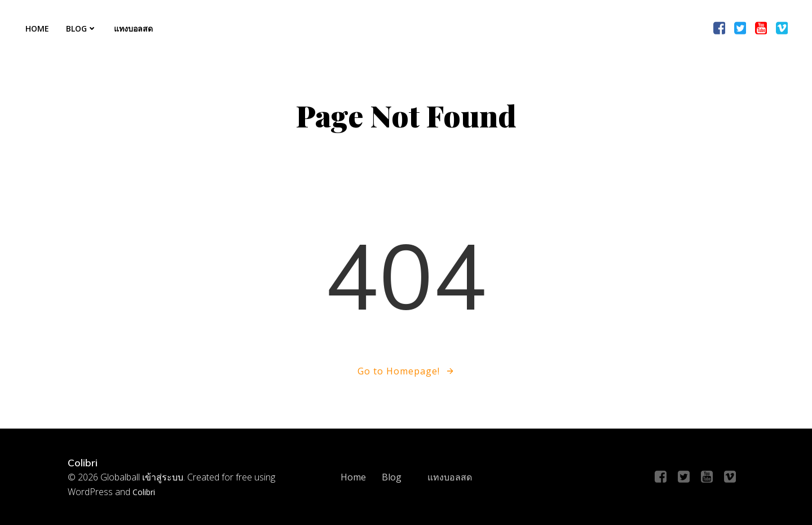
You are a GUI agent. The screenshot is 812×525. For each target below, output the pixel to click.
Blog (81, 28)
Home (37, 28)
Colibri (144, 492)
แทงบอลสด (133, 28)
